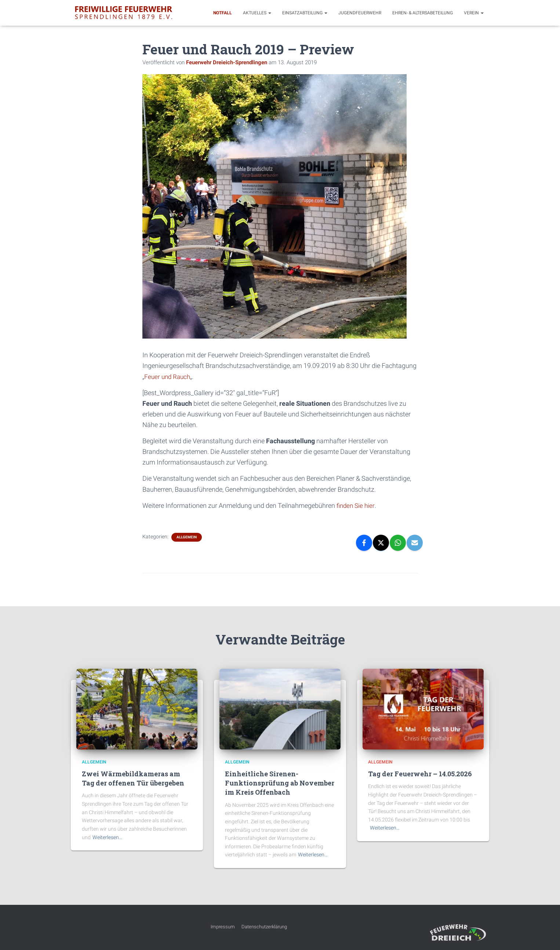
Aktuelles (257, 13)
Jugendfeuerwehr (360, 13)
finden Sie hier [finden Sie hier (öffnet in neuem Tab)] (357, 505)
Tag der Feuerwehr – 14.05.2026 (420, 774)
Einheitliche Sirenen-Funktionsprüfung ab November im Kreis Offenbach (280, 783)
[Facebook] (364, 543)
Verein (474, 13)
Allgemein (187, 537)
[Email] (415, 543)
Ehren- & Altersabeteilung (423, 13)
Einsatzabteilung (305, 13)
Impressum (223, 927)
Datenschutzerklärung (264, 927)
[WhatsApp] (398, 543)
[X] (381, 543)
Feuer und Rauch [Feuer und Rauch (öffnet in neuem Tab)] (168, 377)
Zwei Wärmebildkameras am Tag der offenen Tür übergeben (133, 778)
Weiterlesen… (107, 837)
